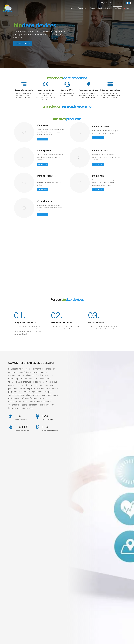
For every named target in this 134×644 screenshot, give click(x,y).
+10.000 (22, 427)
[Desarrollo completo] (24, 84)
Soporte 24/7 (67, 90)
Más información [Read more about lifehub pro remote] (43, 190)
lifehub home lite (45, 201)
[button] (2, 34)
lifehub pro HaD (44, 151)
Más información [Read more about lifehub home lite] (43, 215)
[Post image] (24, 132)
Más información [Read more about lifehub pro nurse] (98, 138)
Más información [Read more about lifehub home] (98, 190)
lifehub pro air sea (101, 151)
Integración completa (110, 90)
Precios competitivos (89, 90)
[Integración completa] (110, 84)
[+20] (37, 416)
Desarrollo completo (24, 90)
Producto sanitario (45, 90)
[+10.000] (10, 427)
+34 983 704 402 (120, 3)
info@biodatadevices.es (108, 3)
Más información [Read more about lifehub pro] (43, 139)
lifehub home (99, 176)
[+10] (10, 416)
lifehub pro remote (46, 176)
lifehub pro (42, 125)
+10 (18, 416)
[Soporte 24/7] (67, 84)
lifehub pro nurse (101, 127)
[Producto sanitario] (45, 84)
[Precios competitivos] (89, 84)
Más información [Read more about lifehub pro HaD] (43, 164)
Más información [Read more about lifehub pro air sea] (98, 164)
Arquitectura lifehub (23, 43)
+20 (45, 416)
